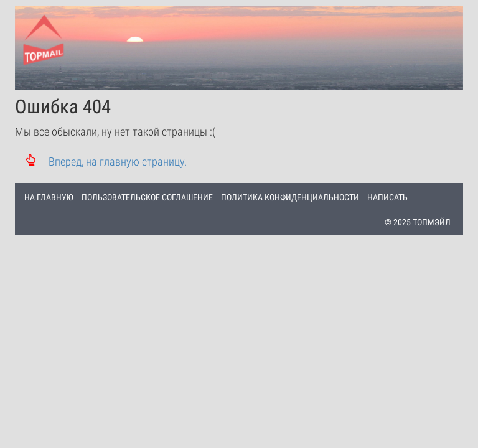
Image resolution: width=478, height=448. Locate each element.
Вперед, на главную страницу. (101, 161)
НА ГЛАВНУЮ (49, 197)
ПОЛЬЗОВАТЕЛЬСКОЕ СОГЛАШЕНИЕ (147, 197)
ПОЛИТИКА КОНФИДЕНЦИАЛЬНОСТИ (290, 197)
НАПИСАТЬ (387, 197)
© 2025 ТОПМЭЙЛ (418, 222)
